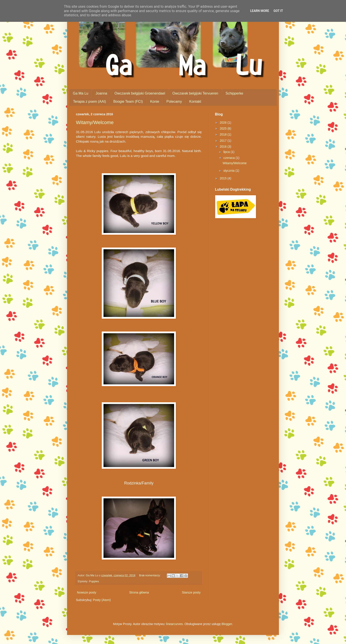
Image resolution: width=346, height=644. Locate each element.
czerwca (229, 158)
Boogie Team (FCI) (128, 101)
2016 (224, 147)
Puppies (94, 581)
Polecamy (174, 101)
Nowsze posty (87, 592)
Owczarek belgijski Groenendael (140, 93)
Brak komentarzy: (150, 575)
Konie (155, 101)
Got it (278, 11)
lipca (227, 152)
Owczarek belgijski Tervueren (195, 93)
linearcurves (174, 624)
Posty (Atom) (102, 600)
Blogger (227, 624)
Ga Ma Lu (81, 93)
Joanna (101, 93)
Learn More (259, 11)
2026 (224, 123)
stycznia (229, 171)
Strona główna (139, 592)
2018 (224, 134)
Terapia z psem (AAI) (89, 101)
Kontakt (195, 101)
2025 (224, 128)
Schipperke (234, 93)
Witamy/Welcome (95, 122)
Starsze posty (191, 592)
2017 (224, 141)
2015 (224, 178)
